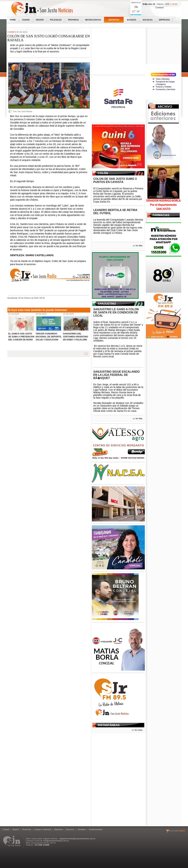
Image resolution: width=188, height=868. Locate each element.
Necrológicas (93, 20)
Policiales (56, 20)
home (13, 20)
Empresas (164, 20)
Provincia (73, 20)
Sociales (147, 20)
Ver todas (138, 730)
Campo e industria (43, 829)
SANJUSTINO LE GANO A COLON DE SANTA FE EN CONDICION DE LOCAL (116, 312)
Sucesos (132, 20)
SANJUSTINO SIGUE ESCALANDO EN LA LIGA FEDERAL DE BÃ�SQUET (116, 375)
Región (40, 20)
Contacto (160, 8)
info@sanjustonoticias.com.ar (56, 841)
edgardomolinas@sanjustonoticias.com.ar (77, 839)
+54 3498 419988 (42, 845)
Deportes (114, 20)
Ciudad (26, 20)
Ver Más (139, 246)
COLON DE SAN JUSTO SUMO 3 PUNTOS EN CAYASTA (115, 180)
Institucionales (96, 829)
